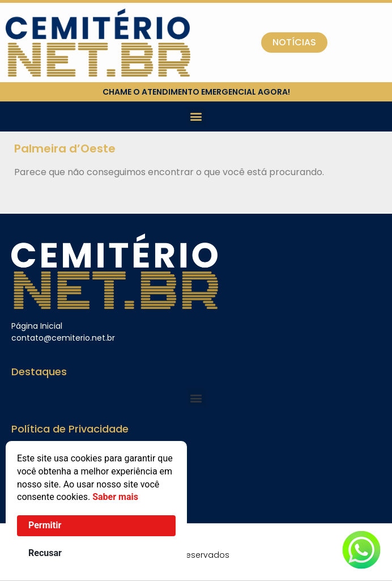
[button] (196, 116)
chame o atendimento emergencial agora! (196, 92)
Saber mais (115, 497)
